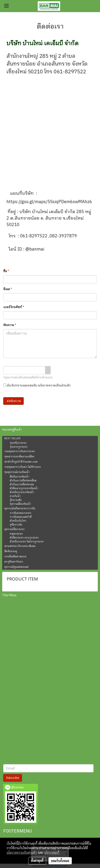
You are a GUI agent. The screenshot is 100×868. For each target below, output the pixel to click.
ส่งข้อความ (13, 401)
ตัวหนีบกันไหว (18, 521)
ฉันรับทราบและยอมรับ (37, 385)
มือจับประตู (11, 551)
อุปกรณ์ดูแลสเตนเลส (16, 567)
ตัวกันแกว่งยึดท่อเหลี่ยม (23, 481)
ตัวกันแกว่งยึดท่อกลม (22, 485)
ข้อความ (10, 325)
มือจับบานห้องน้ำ (19, 477)
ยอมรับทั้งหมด (60, 861)
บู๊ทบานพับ (16, 500)
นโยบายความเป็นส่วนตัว (54, 385)
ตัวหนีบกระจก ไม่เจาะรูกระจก (27, 542)
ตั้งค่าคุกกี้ (37, 861)
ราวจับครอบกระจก (20, 513)
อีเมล (8, 289)
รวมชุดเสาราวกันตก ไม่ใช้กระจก (23, 467)
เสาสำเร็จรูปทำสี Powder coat (21, 462)
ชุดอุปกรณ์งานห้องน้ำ (17, 472)
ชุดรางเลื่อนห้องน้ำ (20, 504)
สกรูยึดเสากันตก (14, 562)
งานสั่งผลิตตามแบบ (15, 557)
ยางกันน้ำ (15, 496)
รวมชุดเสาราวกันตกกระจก (20, 451)
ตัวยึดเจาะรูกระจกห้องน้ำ (24, 489)
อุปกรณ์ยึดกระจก (14, 529)
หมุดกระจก (16, 534)
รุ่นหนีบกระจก (18, 443)
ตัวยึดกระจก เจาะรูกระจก (24, 538)
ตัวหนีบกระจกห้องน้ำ (22, 492)
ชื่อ (6, 271)
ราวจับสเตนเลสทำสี (21, 517)
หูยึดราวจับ (16, 525)
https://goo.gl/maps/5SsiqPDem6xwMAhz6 (50, 202)
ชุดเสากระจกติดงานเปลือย (19, 457)
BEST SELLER (12, 438)
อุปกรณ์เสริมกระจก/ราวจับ (20, 509)
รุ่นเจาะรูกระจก (19, 447)
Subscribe (13, 778)
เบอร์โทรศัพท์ (14, 307)
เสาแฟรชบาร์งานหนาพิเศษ (20, 546)
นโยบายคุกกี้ (52, 852)
